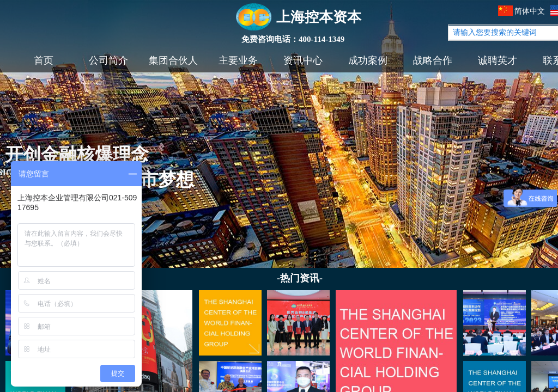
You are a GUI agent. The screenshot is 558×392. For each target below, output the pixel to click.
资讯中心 (303, 60)
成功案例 (368, 60)
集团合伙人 (173, 60)
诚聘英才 (498, 60)
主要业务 (238, 60)
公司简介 (108, 60)
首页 (44, 60)
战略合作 (433, 60)
